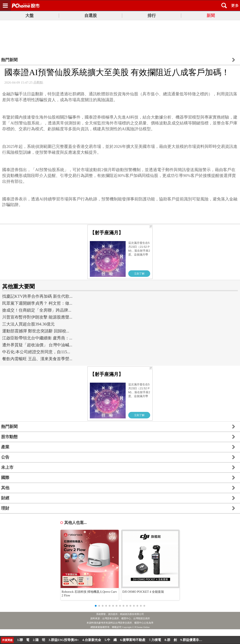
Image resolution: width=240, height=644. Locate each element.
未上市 (7, 467)
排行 (152, 16)
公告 (5, 457)
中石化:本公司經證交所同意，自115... (36, 352)
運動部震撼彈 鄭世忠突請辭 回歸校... (36, 331)
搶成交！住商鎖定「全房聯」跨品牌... (37, 310)
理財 (5, 508)
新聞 (211, 16)
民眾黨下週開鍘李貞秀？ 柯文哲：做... (37, 303)
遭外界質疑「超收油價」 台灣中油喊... (37, 345)
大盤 (30, 16)
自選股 (91, 16)
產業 (5, 447)
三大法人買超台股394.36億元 (28, 324)
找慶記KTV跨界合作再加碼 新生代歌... (37, 296)
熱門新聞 (9, 60)
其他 (5, 488)
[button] (96, 606)
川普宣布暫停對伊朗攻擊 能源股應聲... (37, 317)
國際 (5, 478)
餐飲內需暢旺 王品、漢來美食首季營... (37, 359)
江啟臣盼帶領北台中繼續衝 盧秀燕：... (37, 338)
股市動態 (9, 437)
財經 (5, 498)
